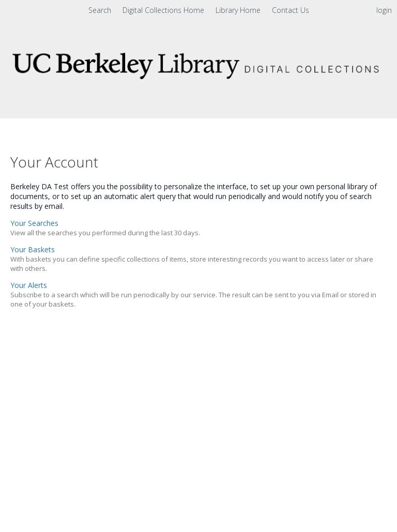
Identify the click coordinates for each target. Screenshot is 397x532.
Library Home (239, 10)
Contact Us (291, 10)
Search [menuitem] (100, 10)
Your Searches (34, 223)
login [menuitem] (384, 10)
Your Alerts (29, 285)
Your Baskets (33, 249)
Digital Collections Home (164, 10)
